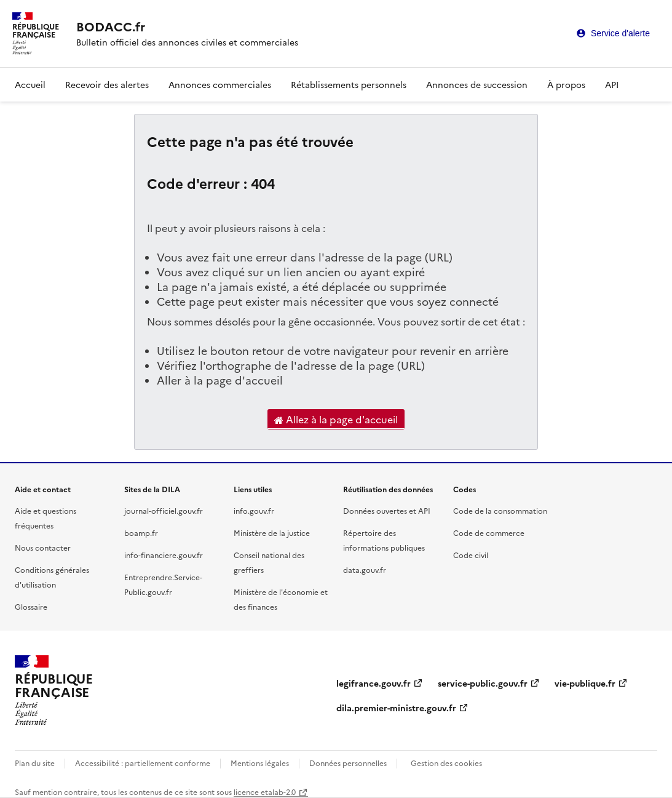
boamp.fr (141, 533)
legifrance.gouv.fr (374, 683)
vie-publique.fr (585, 683)
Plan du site (35, 763)
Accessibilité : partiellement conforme (143, 763)
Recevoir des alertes (107, 84)
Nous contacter (43, 547)
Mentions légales (260, 763)
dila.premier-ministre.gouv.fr (396, 708)
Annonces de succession (477, 84)
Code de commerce (489, 533)
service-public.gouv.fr (483, 683)
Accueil (30, 84)
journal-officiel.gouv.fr (164, 510)
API (612, 84)
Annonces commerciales (220, 84)
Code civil (471, 555)
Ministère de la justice (272, 533)
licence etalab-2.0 (265, 792)
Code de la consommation (500, 510)
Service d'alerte (620, 33)
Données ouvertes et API (387, 510)
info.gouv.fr (254, 510)
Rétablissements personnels (349, 84)
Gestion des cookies (446, 763)
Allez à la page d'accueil (336, 420)
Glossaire (31, 606)
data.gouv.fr (365, 569)
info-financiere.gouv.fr (164, 555)
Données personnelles (348, 763)
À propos (566, 84)
